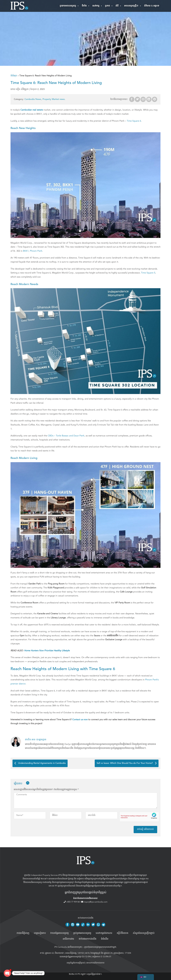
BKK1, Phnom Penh (33, 251)
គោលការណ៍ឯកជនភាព (95, 963)
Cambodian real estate (32, 110)
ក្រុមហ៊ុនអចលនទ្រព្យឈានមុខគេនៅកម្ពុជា (100, 947)
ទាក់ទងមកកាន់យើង (87, 939)
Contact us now (80, 720)
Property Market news (54, 99)
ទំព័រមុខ (14, 76)
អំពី (119, 6)
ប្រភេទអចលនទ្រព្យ (69, 6)
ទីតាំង (86, 6)
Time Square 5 (148, 273)
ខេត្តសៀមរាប (40, 933)
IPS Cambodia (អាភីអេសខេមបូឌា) (68, 947)
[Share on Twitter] (137, 99)
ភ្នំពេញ (71, 879)
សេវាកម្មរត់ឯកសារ (104, 933)
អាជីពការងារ (68, 939)
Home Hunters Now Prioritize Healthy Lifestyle (47, 651)
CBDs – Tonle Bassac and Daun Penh (66, 436)
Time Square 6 (134, 121)
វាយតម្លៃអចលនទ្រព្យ (60, 933)
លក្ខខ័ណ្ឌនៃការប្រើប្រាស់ (76, 963)
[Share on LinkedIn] (149, 99)
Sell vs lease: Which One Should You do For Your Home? (127, 763)
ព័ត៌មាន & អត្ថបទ (152, 6)
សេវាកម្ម (97, 6)
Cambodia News (33, 99)
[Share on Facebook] (132, 99)
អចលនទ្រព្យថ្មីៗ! (133, 6)
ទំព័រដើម (105, 939)
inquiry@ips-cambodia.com (94, 902)
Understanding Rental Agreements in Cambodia (40, 763)
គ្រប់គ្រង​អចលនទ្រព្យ (82, 933)
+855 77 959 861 (72, 902)
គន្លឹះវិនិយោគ (123, 933)
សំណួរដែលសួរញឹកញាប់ (144, 933)
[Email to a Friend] (143, 99)
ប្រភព (109, 6)
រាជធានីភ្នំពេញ (23, 933)
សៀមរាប (80, 879)
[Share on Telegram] (155, 99)
